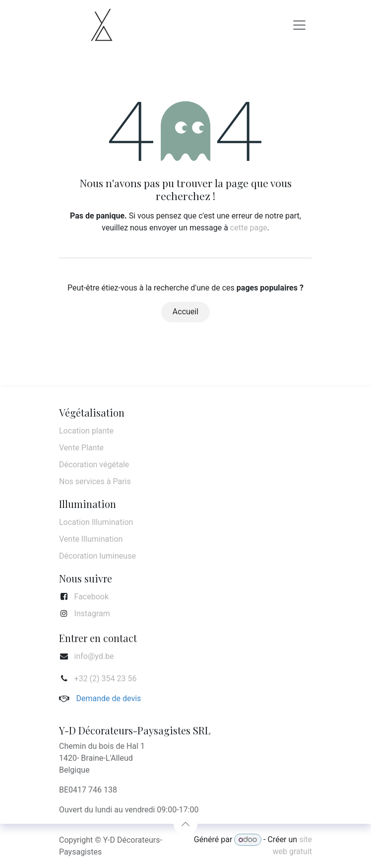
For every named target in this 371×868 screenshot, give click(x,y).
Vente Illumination (91, 539)
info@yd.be (94, 656)
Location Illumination (96, 522)
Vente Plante (81, 448)
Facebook (92, 597)
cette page (249, 228)
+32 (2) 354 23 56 (106, 679)
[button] (185, 824)
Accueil (185, 312)
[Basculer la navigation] (300, 25)
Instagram (92, 614)
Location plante (86, 431)
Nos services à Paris (95, 481)
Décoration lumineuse (97, 556)
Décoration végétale (94, 465)
